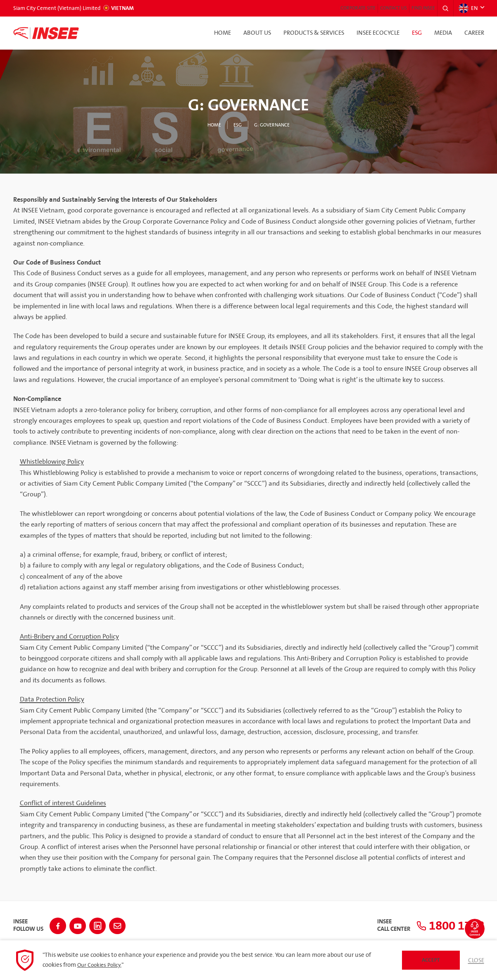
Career (474, 33)
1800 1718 (438, 923)
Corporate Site (324, 8)
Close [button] (475, 960)
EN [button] (467, 8)
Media (443, 33)
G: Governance (274, 125)
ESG (417, 33)
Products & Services (314, 33)
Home (222, 33)
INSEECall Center (368, 923)
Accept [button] (429, 960)
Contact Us (372, 8)
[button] (442, 8)
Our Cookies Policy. (102, 965)
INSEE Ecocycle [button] (378, 33)
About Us (257, 33)
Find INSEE (413, 8)
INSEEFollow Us (28, 923)
